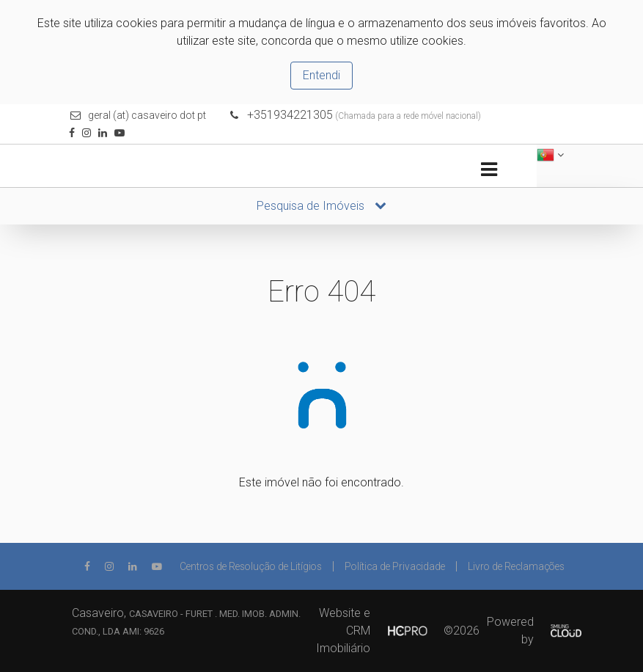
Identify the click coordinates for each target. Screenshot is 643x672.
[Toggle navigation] (489, 170)
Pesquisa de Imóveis (321, 206)
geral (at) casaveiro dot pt (147, 115)
